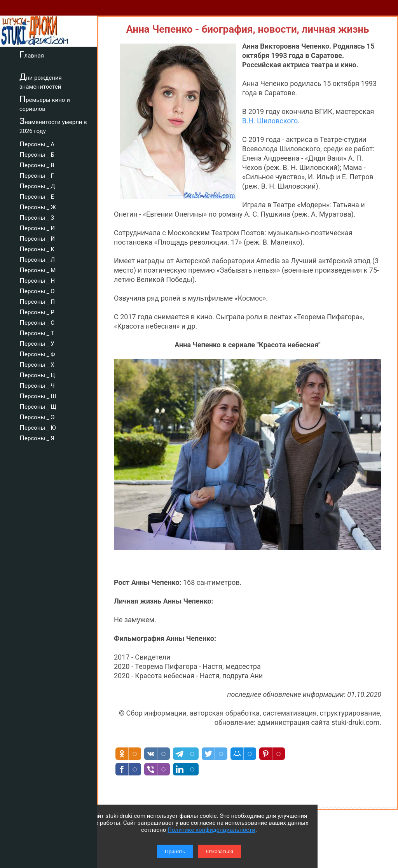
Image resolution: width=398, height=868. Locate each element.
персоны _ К (37, 248)
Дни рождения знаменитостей (41, 81)
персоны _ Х (37, 364)
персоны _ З (37, 217)
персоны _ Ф (37, 353)
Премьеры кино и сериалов (45, 103)
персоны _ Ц (37, 374)
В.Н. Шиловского (270, 121)
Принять (175, 851)
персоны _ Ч (37, 385)
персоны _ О (37, 290)
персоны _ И (37, 227)
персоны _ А (37, 143)
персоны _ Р (37, 311)
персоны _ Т (37, 332)
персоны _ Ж (38, 206)
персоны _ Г (37, 175)
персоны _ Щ (38, 406)
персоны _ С (37, 322)
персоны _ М (38, 269)
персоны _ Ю (38, 427)
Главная (32, 54)
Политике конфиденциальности (211, 830)
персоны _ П (37, 301)
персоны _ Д (37, 185)
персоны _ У (37, 343)
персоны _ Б (37, 154)
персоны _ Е (37, 196)
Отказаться (220, 851)
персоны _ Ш (38, 395)
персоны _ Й (37, 238)
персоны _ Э (37, 416)
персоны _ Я (37, 437)
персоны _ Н (37, 280)
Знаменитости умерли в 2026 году (53, 125)
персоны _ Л (37, 259)
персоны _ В (37, 164)
